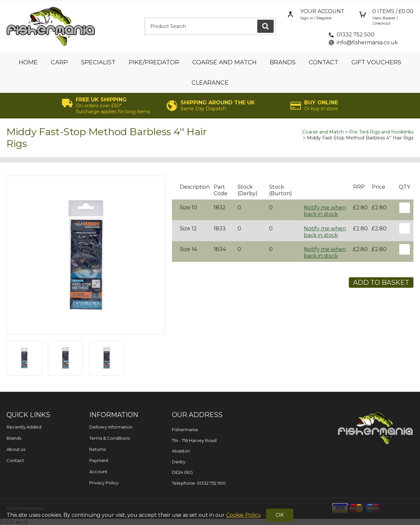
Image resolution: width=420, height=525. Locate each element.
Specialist (98, 62)
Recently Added (24, 427)
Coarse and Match (224, 62)
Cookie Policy (243, 515)
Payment (99, 460)
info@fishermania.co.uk (367, 42)
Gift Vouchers (376, 62)
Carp (59, 62)
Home (28, 62)
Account (98, 472)
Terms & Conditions (110, 438)
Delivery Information (111, 427)
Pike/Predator (154, 62)
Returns (97, 449)
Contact (324, 62)
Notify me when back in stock (325, 211)
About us (16, 449)
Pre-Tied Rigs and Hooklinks (381, 132)
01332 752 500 (356, 35)
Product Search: (145, 18)
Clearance (210, 83)
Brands (283, 62)
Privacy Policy (104, 483)
